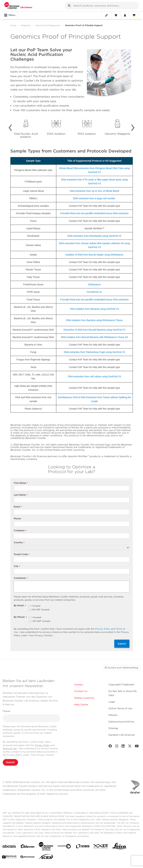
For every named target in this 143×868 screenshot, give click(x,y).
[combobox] (102, 6)
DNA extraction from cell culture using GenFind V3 (94, 376)
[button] (69, 6)
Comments (21, 578)
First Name (21, 483)
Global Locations (84, 698)
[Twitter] (130, 747)
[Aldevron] (28, 847)
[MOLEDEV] (9, 858)
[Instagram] (117, 747)
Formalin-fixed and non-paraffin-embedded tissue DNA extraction (94, 213)
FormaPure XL (94, 292)
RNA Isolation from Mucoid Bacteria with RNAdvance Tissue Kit (94, 337)
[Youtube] (137, 747)
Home (13, 25)
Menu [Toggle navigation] (10, 15)
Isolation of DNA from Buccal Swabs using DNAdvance (94, 255)
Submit (122, 644)
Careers (79, 685)
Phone (17, 519)
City (17, 566)
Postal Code (22, 554)
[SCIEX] (46, 857)
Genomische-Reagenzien (48, 25)
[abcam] (9, 847)
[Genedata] (64, 847)
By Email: (20, 606)
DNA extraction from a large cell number (94, 198)
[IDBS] (83, 847)
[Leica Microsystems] (119, 847)
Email (18, 507)
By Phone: (20, 617)
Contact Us (81, 691)
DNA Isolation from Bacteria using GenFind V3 (94, 309)
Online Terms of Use (120, 708)
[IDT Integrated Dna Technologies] (101, 847)
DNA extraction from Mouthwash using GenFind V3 (94, 236)
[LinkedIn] (123, 747)
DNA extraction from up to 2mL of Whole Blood (94, 191)
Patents (113, 715)
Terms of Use (10, 748)
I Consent (36, 606)
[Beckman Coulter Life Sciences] (46, 847)
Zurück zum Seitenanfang (121, 668)
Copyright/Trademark (121, 685)
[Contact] (106, 15)
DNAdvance (94, 284)
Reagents (26, 25)
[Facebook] (110, 747)
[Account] (125, 15)
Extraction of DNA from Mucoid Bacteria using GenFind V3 (94, 330)
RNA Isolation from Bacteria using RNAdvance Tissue (94, 320)
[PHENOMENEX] (28, 857)
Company (20, 531)
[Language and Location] (134, 15)
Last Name (21, 495)
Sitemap (113, 728)
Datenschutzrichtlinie (121, 722)
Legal (112, 702)
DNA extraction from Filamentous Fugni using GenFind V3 (94, 352)
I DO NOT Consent (40, 610)
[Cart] (116, 15)
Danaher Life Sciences (122, 735)
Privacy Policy (103, 629)
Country (19, 543)
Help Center (81, 704)
